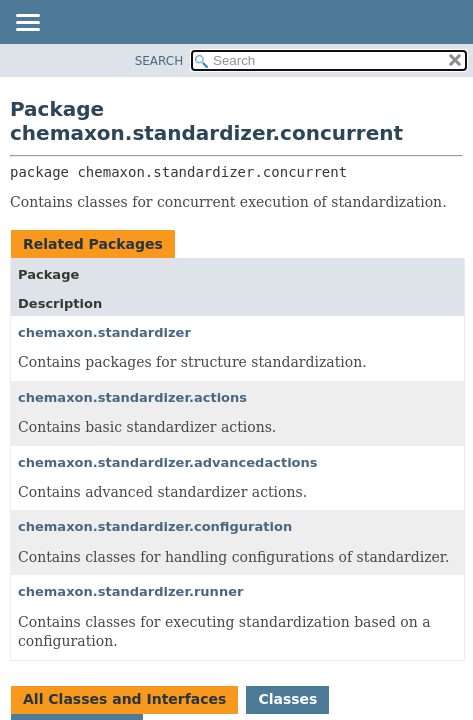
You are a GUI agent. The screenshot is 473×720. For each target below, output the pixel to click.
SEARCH (159, 61)
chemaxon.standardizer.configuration (155, 526)
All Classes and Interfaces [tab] (124, 699)
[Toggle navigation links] (27, 24)
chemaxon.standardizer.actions (132, 397)
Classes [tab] (287, 699)
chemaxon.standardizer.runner (130, 591)
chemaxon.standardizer (104, 332)
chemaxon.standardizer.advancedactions (168, 462)
